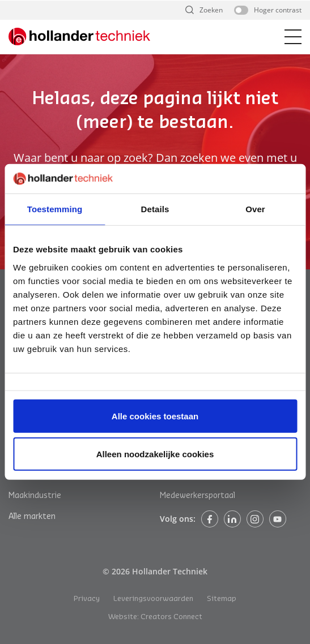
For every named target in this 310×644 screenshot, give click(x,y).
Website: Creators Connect (155, 617)
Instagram (255, 519)
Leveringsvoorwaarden (153, 598)
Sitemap (222, 598)
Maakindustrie (35, 496)
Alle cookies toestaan (155, 416)
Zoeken (211, 10)
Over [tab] (255, 209)
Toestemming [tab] (55, 209)
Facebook (210, 519)
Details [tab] (155, 209)
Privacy (87, 598)
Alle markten (32, 517)
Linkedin (232, 519)
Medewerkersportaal (198, 496)
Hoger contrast (278, 10)
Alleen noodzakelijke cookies (155, 454)
